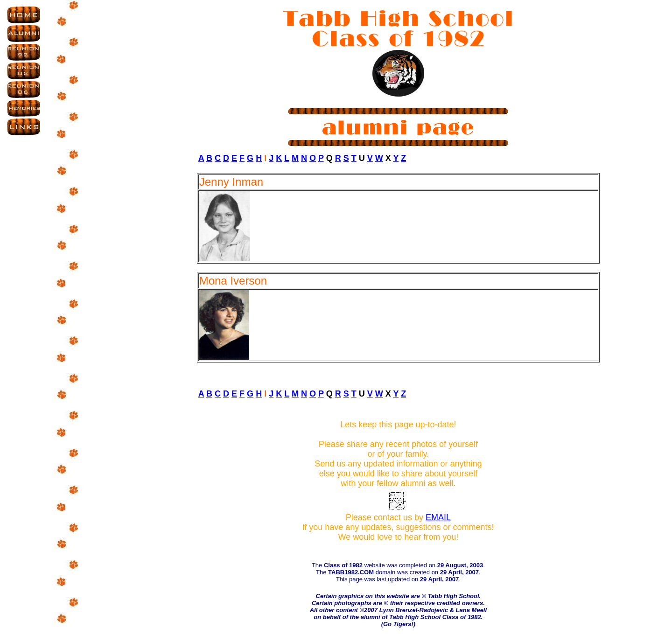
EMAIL (438, 517)
